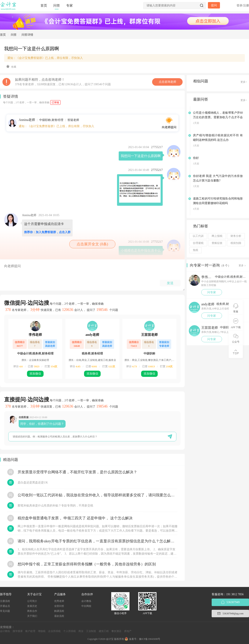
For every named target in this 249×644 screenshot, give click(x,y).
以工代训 (198, 236)
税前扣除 (236, 243)
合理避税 (198, 243)
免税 (195, 250)
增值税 (42, 631)
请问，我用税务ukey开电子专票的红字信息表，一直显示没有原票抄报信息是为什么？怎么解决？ (98, 541)
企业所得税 (54, 631)
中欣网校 (86, 606)
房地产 (128, 631)
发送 (170, 283)
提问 (214, 5)
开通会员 (5, 606)
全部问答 (59, 606)
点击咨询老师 (167, 82)
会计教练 (86, 601)
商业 (81, 631)
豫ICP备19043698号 (150, 639)
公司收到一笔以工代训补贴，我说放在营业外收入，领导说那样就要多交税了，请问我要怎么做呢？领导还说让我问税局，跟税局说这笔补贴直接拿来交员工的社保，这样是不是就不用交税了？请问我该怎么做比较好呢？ (98, 495)
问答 (57, 5)
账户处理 (30, 631)
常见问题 (5, 611)
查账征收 (217, 243)
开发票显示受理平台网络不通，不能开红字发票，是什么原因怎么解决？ (77, 472)
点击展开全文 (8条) (92, 244)
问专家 (212, 292)
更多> (244, 82)
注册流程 (5, 601)
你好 (196, 158)
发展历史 (32, 606)
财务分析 (236, 236)
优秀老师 (59, 601)
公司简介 (32, 601)
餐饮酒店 (116, 631)
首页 (44, 5)
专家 (70, 5)
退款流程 (59, 616)
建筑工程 (104, 631)
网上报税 (217, 236)
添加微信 (35, 374)
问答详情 (27, 35)
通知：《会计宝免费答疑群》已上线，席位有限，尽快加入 (45, 58)
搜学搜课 (18, 631)
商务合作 (32, 611)
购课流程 (59, 611)
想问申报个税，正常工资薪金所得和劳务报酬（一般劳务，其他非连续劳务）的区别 (87, 564)
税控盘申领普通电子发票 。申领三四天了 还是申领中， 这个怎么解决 (75, 518)
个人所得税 (70, 631)
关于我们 (32, 616)
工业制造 (91, 631)
